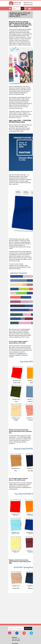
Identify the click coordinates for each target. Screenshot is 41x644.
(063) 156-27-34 (28, 3)
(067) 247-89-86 (28, 5)
